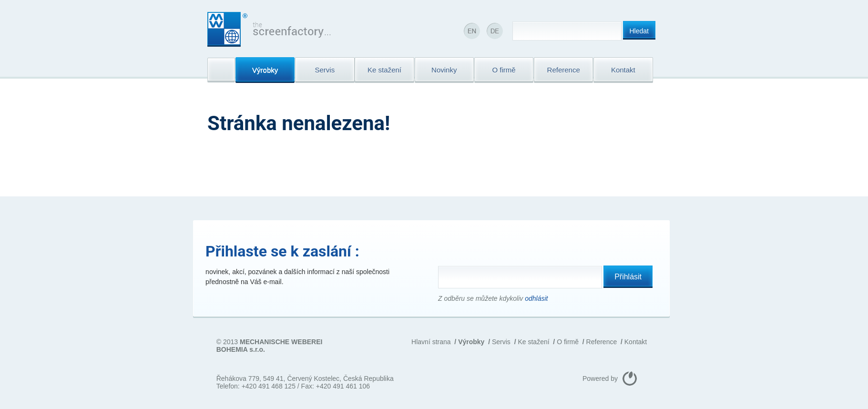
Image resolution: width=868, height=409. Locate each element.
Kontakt (636, 342)
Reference (602, 342)
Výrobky (471, 342)
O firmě (568, 342)
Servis (501, 342)
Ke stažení (533, 342)
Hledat (639, 31)
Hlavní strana (431, 342)
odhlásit (536, 298)
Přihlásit (628, 277)
